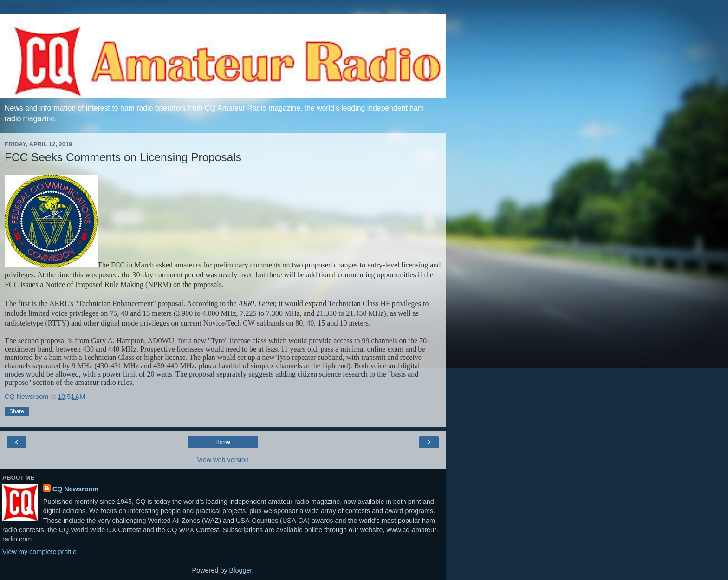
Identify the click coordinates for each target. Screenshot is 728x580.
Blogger (241, 570)
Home (223, 442)
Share (17, 411)
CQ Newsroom (75, 489)
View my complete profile (39, 552)
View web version (223, 460)
